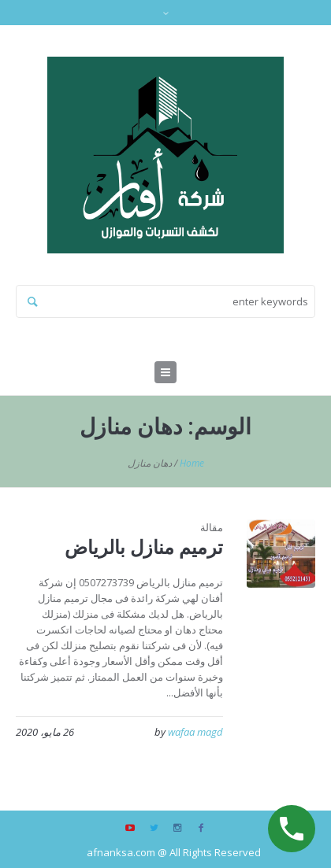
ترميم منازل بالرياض (144, 547)
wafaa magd (195, 732)
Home (192, 463)
